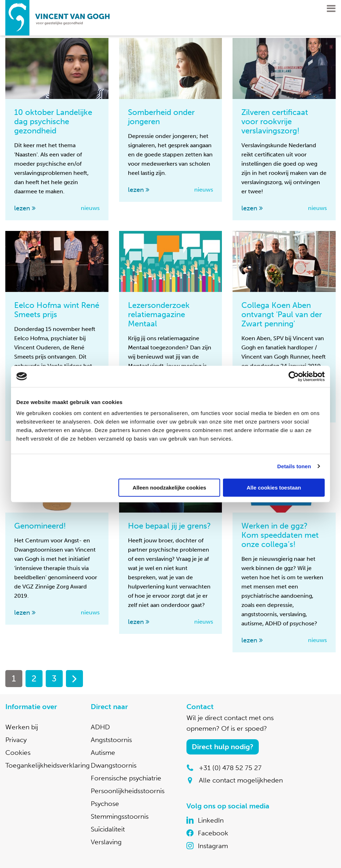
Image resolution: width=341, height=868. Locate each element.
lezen (22, 208)
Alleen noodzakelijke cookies (169, 488)
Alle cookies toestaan (274, 488)
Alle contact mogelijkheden (241, 780)
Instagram (213, 846)
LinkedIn (211, 820)
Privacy (16, 740)
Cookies (18, 753)
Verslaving (106, 842)
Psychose (105, 804)
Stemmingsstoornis (120, 816)
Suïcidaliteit (108, 829)
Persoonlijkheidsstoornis (128, 791)
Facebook (213, 833)
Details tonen (294, 466)
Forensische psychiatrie (126, 778)
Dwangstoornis (114, 765)
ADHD (100, 727)
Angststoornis (111, 740)
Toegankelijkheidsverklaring (47, 765)
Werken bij (22, 727)
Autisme (103, 753)
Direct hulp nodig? (223, 747)
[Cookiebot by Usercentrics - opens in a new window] (294, 376)
